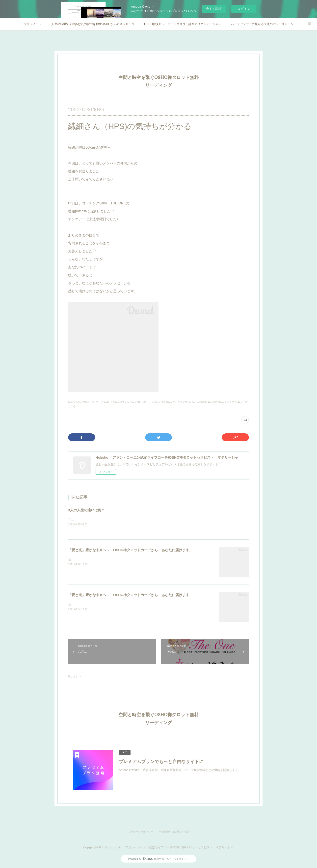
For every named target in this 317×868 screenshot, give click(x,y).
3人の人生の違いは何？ (86, 510)
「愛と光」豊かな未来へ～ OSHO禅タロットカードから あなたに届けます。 (130, 550)
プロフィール (32, 24)
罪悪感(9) (218, 402)
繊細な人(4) (75, 402)
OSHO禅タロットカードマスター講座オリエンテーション (183, 24)
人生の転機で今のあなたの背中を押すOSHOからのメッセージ (93, 24)
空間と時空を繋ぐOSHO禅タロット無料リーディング (159, 81)
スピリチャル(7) (150, 402)
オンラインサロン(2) (184, 402)
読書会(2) (166, 402)
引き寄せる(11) (233, 402)
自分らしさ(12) (100, 402)
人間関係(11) (204, 402)
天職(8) (86, 402)
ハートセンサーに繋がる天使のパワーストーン (262, 24)
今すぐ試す (214, 9)
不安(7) (114, 402)
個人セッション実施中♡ (84, 560)
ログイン (244, 9)
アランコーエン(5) (130, 402)
